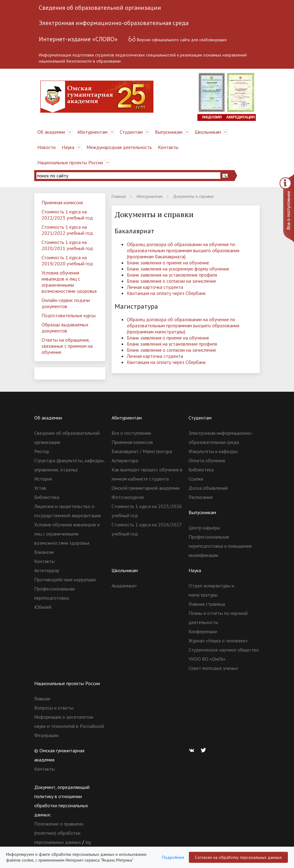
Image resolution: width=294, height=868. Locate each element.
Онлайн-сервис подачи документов (66, 303)
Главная (119, 196)
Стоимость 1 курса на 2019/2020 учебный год (67, 260)
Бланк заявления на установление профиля (172, 275)
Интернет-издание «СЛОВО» (78, 39)
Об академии (51, 132)
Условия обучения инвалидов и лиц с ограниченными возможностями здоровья (69, 282)
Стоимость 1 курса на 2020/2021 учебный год (67, 245)
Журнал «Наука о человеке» (218, 641)
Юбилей (43, 607)
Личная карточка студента (155, 287)
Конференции (203, 631)
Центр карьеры (204, 528)
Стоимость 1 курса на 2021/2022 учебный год (67, 230)
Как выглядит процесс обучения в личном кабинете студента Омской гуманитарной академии (147, 479)
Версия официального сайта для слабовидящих (177, 39)
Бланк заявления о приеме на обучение (168, 263)
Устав (40, 488)
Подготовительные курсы (69, 315)
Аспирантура (125, 460)
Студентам (131, 132)
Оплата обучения (207, 460)
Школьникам (208, 132)
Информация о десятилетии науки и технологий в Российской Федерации (69, 726)
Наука (68, 147)
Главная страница (207, 604)
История (43, 479)
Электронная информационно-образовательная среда (114, 23)
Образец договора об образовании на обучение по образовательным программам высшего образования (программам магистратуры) (183, 325)
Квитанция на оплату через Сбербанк (166, 293)
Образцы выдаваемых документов (65, 328)
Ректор (42, 451)
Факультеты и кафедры (213, 451)
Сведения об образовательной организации (100, 8)
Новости (46, 147)
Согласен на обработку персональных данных (238, 857)
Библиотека (47, 497)
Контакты (168, 147)
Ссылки (196, 479)
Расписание (201, 497)
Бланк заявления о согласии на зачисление (171, 281)
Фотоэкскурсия (128, 497)
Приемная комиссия (62, 202)
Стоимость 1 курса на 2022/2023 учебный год (67, 215)
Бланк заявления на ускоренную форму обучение (178, 269)
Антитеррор (47, 570)
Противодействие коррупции (65, 579)
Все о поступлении (131, 433)
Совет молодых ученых (213, 668)
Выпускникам (169, 132)
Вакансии (44, 552)
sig (88, 842)
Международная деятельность (119, 147)
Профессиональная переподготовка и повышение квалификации (220, 546)
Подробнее (173, 857)
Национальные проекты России (70, 162)
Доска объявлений (208, 488)
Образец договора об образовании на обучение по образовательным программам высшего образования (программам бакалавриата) (183, 250)
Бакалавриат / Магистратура (142, 451)
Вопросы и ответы (54, 708)
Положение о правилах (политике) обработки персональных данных (59, 833)
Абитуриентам (92, 132)
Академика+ (124, 586)
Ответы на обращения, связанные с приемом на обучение (67, 346)
